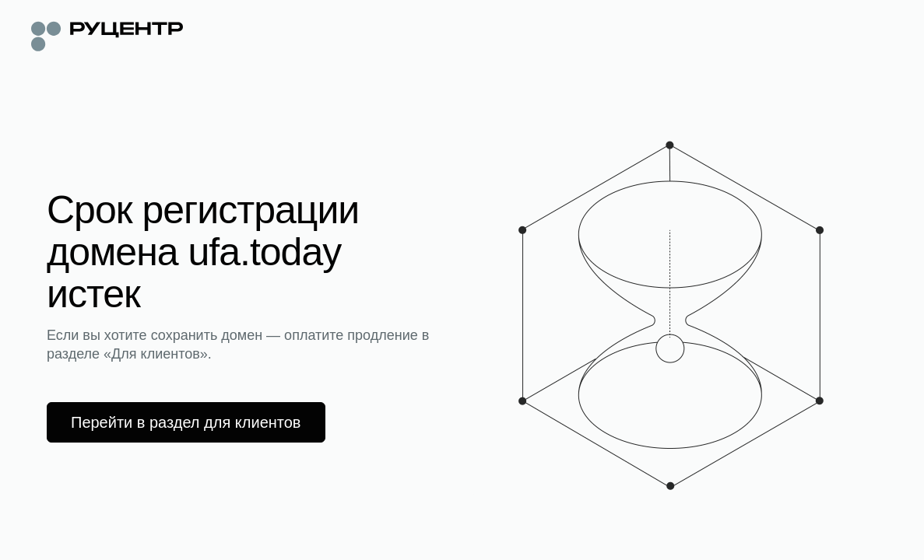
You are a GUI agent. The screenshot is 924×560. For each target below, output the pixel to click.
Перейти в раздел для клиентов (186, 422)
